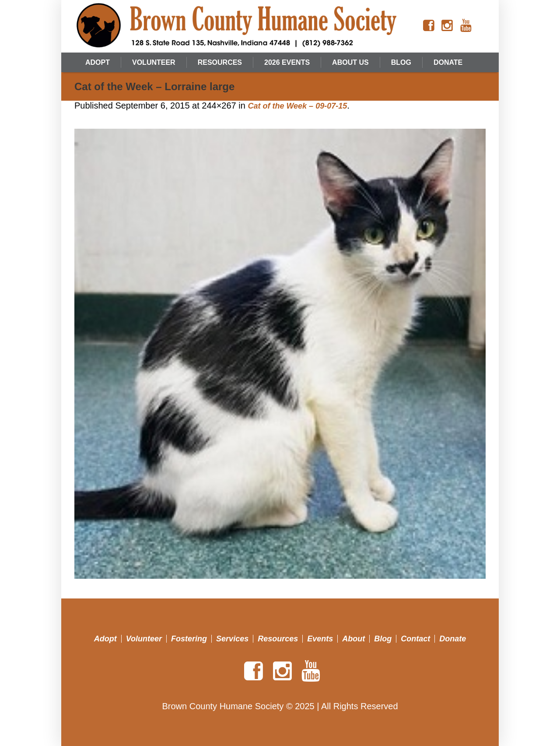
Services (232, 639)
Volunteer (144, 639)
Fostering (189, 639)
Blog (383, 639)
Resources (278, 639)
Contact (415, 639)
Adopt (105, 639)
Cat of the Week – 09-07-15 (297, 106)
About (353, 639)
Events (320, 639)
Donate (453, 639)
